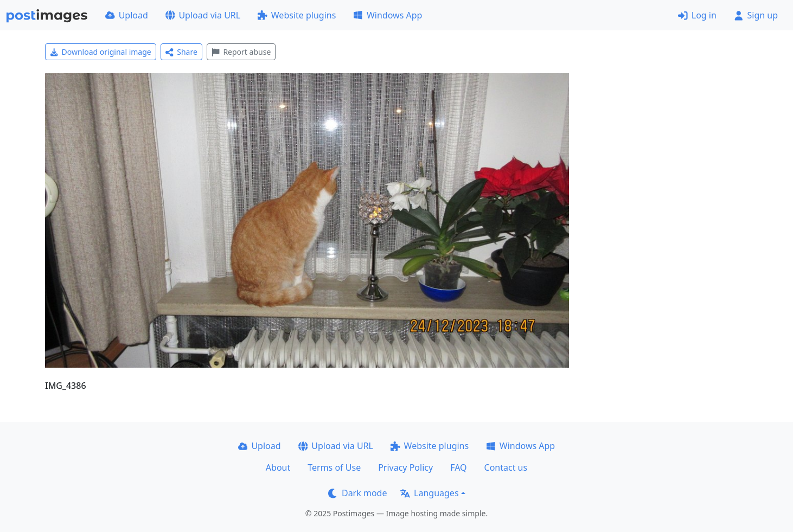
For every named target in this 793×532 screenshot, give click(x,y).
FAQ (458, 467)
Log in (697, 15)
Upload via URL (203, 15)
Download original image (101, 52)
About (278, 467)
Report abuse (241, 52)
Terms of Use (334, 467)
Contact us (506, 467)
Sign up (756, 15)
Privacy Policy (405, 467)
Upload (127, 15)
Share (181, 52)
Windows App (388, 15)
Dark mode (357, 493)
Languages (429, 493)
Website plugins (297, 15)
